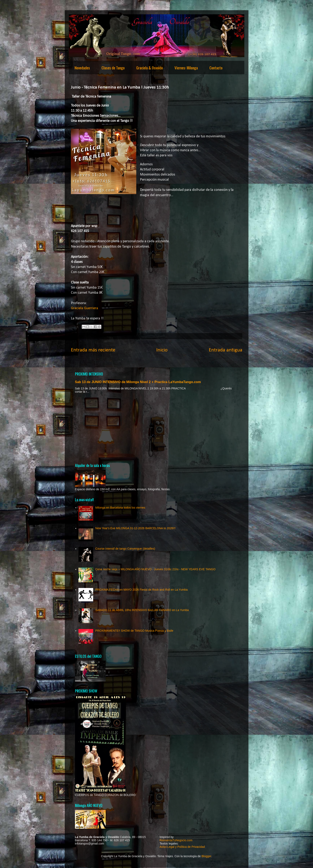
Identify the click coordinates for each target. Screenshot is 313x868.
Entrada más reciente (93, 350)
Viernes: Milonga (186, 68)
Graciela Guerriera (84, 308)
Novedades (82, 68)
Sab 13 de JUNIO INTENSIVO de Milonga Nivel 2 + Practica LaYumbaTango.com (138, 382)
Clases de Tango (113, 68)
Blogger (206, 856)
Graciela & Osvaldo (150, 68)
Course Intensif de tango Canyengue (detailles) (125, 549)
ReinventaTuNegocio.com (176, 840)
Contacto (216, 68)
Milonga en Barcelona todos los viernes (120, 508)
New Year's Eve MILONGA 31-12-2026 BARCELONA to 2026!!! (136, 528)
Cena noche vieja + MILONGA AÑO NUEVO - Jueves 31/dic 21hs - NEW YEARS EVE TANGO (155, 569)
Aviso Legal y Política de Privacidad (182, 847)
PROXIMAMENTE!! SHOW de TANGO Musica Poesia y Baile (134, 631)
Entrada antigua (226, 350)
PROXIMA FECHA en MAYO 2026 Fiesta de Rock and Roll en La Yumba (142, 590)
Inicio (162, 350)
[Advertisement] (157, 428)
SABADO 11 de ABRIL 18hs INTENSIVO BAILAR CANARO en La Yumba (142, 610)
